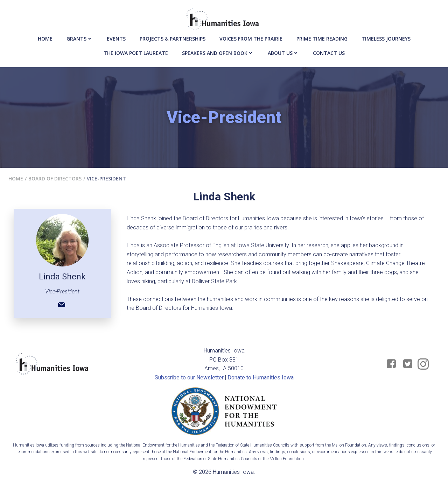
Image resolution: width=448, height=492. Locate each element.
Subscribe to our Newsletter (189, 377)
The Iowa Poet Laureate (136, 53)
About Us (283, 53)
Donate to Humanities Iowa (261, 377)
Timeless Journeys (386, 39)
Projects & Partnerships (173, 39)
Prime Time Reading (322, 39)
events (116, 39)
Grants (80, 39)
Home (45, 39)
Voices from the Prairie (251, 39)
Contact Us (329, 53)
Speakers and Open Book (218, 53)
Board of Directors (55, 179)
